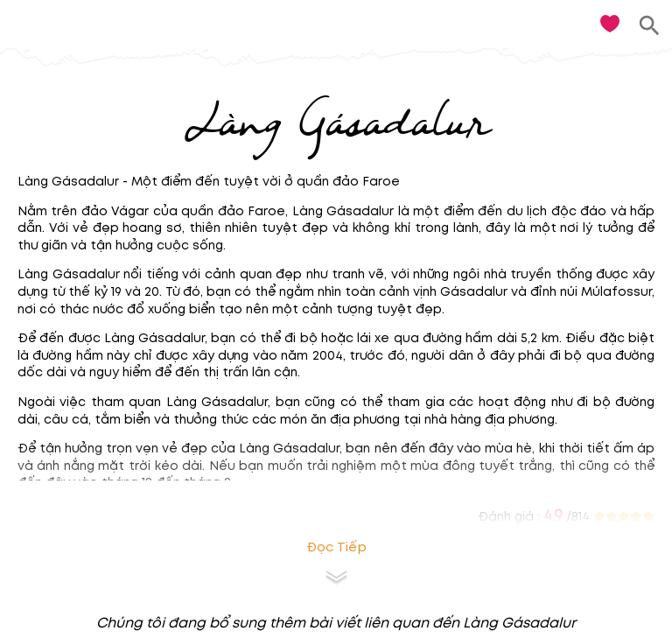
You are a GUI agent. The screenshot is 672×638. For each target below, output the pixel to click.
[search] (650, 26)
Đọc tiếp (336, 547)
